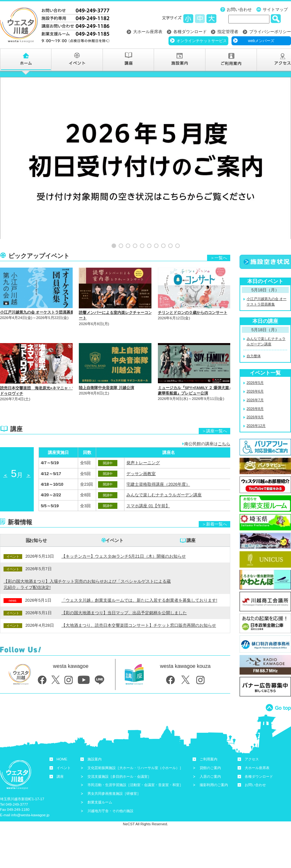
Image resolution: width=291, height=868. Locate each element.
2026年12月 (256, 403)
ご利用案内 (209, 737)
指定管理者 (228, 32)
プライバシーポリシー (270, 32)
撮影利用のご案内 (214, 763)
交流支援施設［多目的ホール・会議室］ (119, 754)
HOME (62, 737)
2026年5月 (255, 360)
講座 (191, 518)
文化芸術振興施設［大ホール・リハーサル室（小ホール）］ (135, 746)
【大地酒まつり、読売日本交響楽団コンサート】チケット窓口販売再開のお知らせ (139, 603)
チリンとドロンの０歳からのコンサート (193, 290)
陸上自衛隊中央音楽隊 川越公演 (106, 366)
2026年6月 (255, 369)
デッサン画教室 (141, 452)
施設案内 (95, 737)
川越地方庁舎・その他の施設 (110, 789)
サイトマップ (275, 9)
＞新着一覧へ (214, 502)
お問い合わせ (239, 9)
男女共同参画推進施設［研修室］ (114, 771)
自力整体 (254, 334)
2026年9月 (255, 395)
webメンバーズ (261, 41)
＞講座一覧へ (214, 409)
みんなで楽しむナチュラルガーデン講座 (164, 473)
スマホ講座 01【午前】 (148, 484)
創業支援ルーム (100, 780)
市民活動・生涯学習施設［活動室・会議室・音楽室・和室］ (135, 763)
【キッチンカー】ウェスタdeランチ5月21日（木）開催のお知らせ (124, 534)
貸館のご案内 (210, 746)
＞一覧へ (219, 236)
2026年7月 (255, 378)
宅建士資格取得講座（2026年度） (158, 462)
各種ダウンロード (190, 32)
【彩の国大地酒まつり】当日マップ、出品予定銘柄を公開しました (124, 591)
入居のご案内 (210, 754)
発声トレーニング (143, 441)
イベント (114, 518)
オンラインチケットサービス (202, 41)
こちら (224, 422)
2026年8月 (255, 386)
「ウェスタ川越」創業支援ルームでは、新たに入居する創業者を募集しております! (139, 578)
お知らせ (38, 518)
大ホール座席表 (148, 32)
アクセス (252, 737)
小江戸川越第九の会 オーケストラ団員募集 (37, 290)
